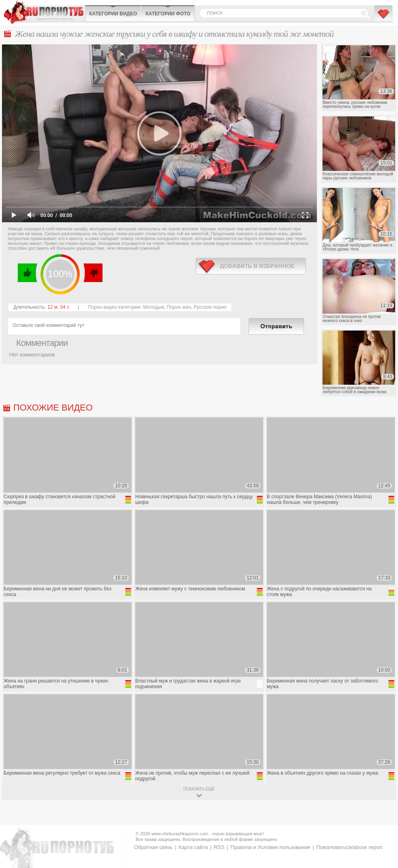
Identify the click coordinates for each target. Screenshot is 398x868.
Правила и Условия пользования (270, 847)
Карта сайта (193, 847)
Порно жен (179, 307)
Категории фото (168, 14)
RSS (219, 847)
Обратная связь (153, 847)
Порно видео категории (114, 307)
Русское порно (210, 307)
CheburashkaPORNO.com (44, 12)
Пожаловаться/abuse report (349, 847)
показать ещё (199, 789)
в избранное (251, 266)
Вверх (382, 814)
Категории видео (113, 14)
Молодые (153, 307)
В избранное (384, 17)
